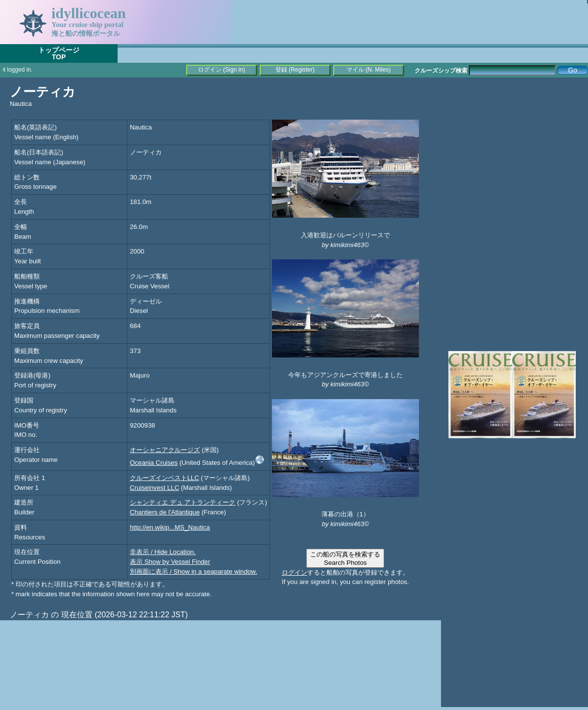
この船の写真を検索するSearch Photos (345, 558)
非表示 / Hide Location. (163, 552)
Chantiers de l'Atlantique (165, 512)
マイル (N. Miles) (369, 70)
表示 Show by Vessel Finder (170, 562)
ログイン (294, 572)
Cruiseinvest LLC (154, 488)
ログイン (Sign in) (221, 70)
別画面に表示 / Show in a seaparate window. (194, 571)
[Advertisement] (514, 147)
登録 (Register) (295, 70)
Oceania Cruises (154, 463)
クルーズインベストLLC (164, 478)
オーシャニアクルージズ (165, 450)
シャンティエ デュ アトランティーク (183, 502)
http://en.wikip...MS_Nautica (170, 527)
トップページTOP (59, 53)
